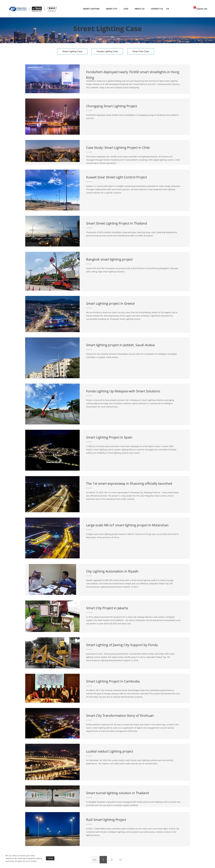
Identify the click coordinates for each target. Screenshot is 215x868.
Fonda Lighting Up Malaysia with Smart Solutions (123, 391)
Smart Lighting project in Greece (110, 303)
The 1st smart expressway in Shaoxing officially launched (129, 483)
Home (97, 35)
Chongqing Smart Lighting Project (112, 106)
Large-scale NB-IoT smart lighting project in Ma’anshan (127, 525)
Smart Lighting (91, 9)
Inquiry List (200, 8)
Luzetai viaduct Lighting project (110, 751)
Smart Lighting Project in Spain (109, 437)
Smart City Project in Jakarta (107, 608)
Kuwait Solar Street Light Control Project (116, 177)
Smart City (112, 9)
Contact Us (157, 9)
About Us (140, 9)
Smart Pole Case (141, 51)
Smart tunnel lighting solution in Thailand (118, 793)
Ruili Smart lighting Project (106, 820)
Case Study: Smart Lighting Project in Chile (118, 147)
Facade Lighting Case (107, 51)
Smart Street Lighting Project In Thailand (117, 223)
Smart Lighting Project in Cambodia (113, 681)
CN (168, 9)
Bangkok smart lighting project (109, 259)
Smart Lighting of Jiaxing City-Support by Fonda (122, 645)
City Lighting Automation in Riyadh (112, 571)
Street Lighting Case (111, 35)
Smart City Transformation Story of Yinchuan (120, 715)
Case (126, 9)
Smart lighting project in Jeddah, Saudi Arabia (120, 345)
